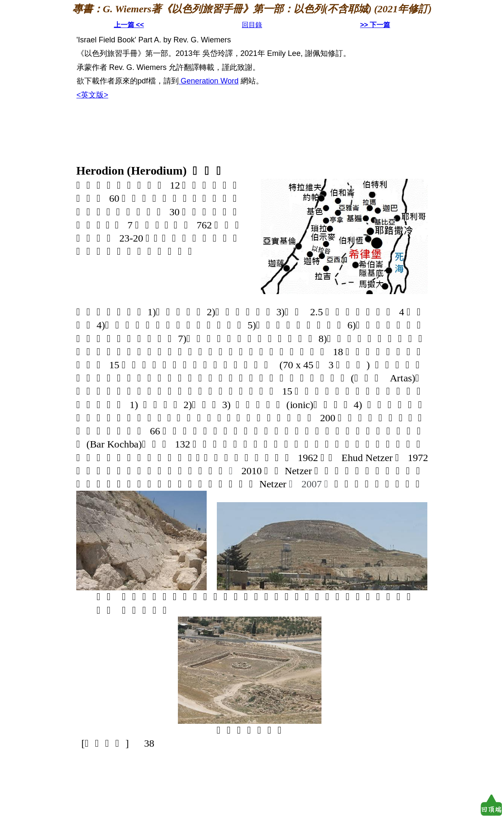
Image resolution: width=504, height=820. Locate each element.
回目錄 (252, 25)
